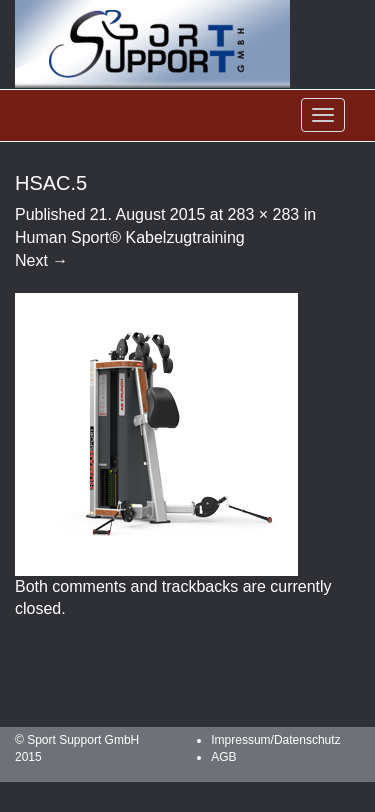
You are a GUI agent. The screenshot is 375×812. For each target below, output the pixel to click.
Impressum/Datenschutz (275, 740)
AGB (223, 757)
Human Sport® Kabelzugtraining (130, 237)
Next (41, 260)
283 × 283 (264, 214)
